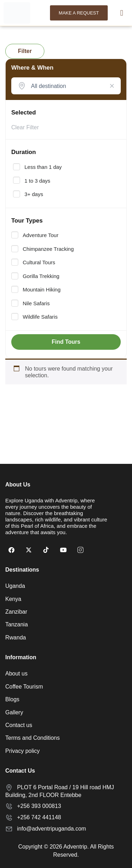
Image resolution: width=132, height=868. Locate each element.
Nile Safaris (36, 303)
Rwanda (16, 637)
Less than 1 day (43, 167)
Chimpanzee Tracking (48, 249)
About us (16, 674)
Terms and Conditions (33, 738)
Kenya (13, 599)
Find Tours (66, 342)
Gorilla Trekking (41, 276)
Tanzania (17, 624)
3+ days (34, 194)
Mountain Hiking (42, 290)
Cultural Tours (39, 262)
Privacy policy (23, 751)
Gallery (14, 712)
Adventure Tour (40, 235)
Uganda (15, 586)
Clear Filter (25, 127)
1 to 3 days (37, 181)
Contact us (19, 725)
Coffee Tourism (24, 687)
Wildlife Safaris (40, 317)
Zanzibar (16, 612)
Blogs (12, 699)
